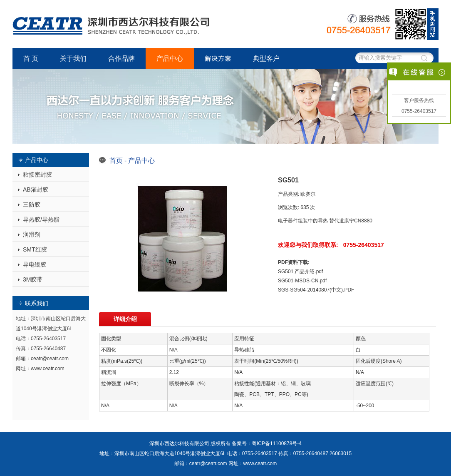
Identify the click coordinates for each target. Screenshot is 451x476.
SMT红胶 (35, 249)
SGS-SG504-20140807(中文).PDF (316, 290)
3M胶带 (33, 279)
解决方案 (218, 58)
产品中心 (170, 58)
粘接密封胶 (37, 174)
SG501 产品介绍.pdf (300, 271)
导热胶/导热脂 (41, 219)
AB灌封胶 (36, 189)
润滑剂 (32, 234)
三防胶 (32, 204)
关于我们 (73, 58)
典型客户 (266, 58)
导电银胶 (35, 264)
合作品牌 (121, 58)
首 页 (31, 58)
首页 (116, 160)
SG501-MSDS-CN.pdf (302, 280)
